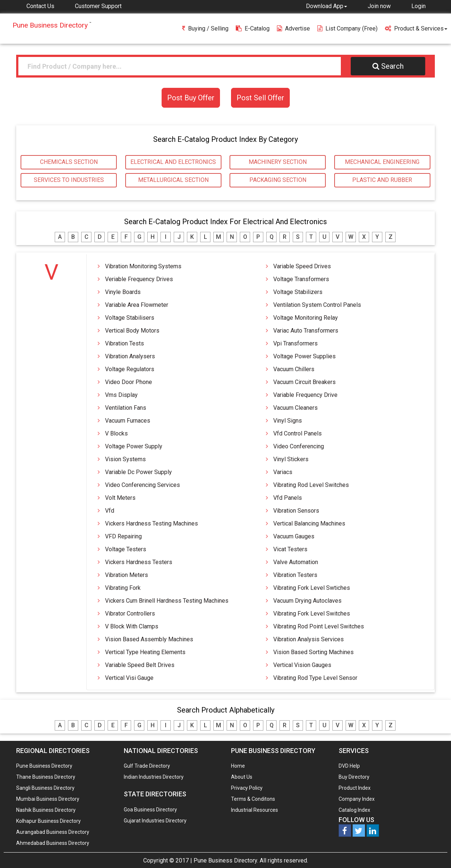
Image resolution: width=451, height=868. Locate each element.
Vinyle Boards (123, 292)
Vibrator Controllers (130, 614)
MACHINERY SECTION (278, 162)
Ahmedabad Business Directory (53, 843)
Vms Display (121, 395)
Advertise (293, 28)
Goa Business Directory (150, 810)
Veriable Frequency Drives (139, 279)
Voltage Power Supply (134, 446)
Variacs (283, 472)
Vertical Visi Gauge (129, 678)
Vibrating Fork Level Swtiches (312, 588)
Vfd (110, 511)
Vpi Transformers (295, 343)
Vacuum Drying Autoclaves (307, 601)
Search (388, 66)
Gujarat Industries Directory (155, 821)
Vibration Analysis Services (309, 639)
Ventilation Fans (126, 408)
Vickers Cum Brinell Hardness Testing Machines (167, 601)
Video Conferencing (299, 446)
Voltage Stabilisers (130, 318)
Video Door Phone (129, 382)
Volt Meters (120, 498)
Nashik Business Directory (46, 810)
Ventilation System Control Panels (317, 305)
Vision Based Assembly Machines (149, 639)
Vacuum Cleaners (295, 408)
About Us (242, 777)
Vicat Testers (290, 549)
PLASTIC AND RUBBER (382, 180)
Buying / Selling (205, 28)
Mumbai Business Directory (48, 799)
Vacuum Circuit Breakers (304, 382)
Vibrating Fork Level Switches (312, 614)
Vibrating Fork (123, 588)
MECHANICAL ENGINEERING (382, 162)
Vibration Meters (127, 575)
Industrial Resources (255, 810)
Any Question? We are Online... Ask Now (434, 851)
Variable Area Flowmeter (137, 305)
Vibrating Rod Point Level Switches (319, 626)
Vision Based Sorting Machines (313, 652)
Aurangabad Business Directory (53, 832)
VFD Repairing (123, 536)
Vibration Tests (125, 343)
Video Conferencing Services (142, 485)
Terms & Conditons (253, 799)
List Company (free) (347, 28)
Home (238, 766)
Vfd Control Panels (297, 433)
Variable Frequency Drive (305, 395)
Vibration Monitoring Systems (143, 266)
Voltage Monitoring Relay (306, 318)
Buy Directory (354, 777)
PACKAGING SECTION (278, 180)
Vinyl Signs (288, 421)
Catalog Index (354, 810)
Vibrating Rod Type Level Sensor (315, 678)
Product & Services (416, 28)
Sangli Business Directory (45, 788)
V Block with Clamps (132, 626)
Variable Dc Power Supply (138, 472)
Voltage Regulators (130, 369)
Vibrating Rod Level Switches (311, 485)
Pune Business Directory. (226, 860)
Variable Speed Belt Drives (140, 665)
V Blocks (116, 433)
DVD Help (349, 766)
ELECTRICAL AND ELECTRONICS (173, 162)
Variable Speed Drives (302, 266)
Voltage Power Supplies (304, 356)
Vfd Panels (288, 498)
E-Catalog (253, 28)
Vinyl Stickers (291, 459)
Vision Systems (125, 459)
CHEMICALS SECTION (69, 162)
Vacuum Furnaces (128, 421)
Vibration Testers (295, 575)
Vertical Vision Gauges (302, 665)
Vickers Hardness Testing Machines (151, 523)
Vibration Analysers (130, 356)
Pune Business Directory (44, 766)
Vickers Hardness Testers (139, 562)
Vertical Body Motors (132, 331)
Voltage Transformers (301, 279)
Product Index (355, 788)
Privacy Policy (247, 788)
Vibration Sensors (296, 511)
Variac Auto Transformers (306, 331)
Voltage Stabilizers (298, 292)
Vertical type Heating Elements (145, 652)
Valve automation (296, 562)
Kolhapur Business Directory (48, 821)
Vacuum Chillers (294, 369)
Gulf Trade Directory (147, 766)
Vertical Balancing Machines (309, 523)
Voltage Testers (126, 549)
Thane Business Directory (46, 777)
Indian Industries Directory (154, 777)
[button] (326, 6)
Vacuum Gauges (294, 536)
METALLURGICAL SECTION (173, 180)
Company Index (357, 799)
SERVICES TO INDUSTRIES (69, 180)
